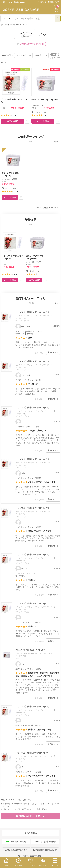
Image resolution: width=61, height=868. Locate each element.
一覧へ (56, 142)
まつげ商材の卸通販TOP (10, 25)
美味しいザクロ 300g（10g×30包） (31, 650)
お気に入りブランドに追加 (30, 44)
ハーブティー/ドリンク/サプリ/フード (38, 316)
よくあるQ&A (31, 833)
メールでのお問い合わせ (45, 842)
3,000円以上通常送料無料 (16, 850)
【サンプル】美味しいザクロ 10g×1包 (32, 312)
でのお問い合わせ (16, 842)
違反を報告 (39, 353)
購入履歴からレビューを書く (30, 816)
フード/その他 (21, 318)
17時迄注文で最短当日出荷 (45, 850)
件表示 (40, 55)
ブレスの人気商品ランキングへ (47, 208)
